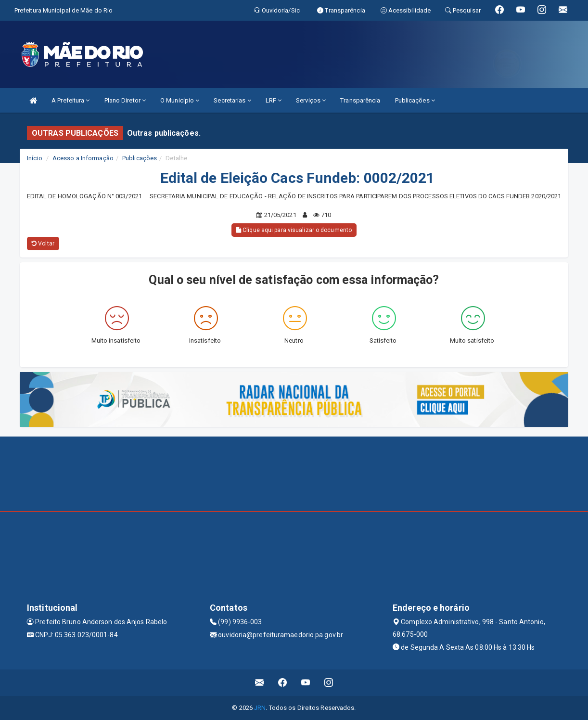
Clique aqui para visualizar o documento (294, 230)
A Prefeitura (70, 100)
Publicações (415, 100)
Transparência (360, 100)
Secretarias (232, 100)
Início (35, 158)
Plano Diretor (125, 100)
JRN (260, 708)
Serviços (311, 100)
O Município (180, 100)
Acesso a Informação (83, 158)
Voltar (43, 244)
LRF (274, 100)
